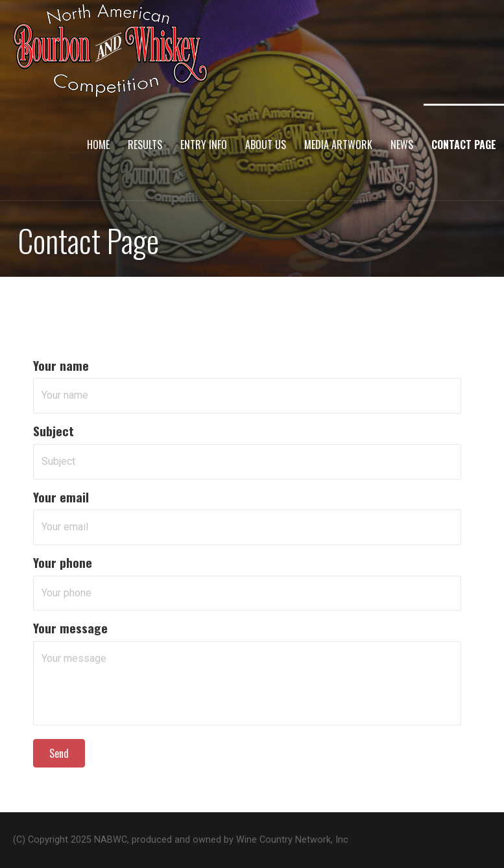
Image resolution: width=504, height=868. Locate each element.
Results (145, 145)
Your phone (63, 562)
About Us (266, 145)
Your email (61, 497)
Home (98, 145)
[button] (59, 753)
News (402, 145)
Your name (61, 365)
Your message (70, 628)
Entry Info (204, 145)
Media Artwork (338, 145)
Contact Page (464, 145)
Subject (54, 431)
